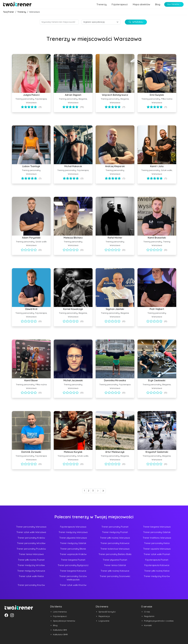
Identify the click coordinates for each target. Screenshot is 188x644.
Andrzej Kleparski (115, 166)
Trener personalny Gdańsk (157, 532)
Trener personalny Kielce (157, 543)
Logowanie (104, 621)
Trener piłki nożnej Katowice (115, 571)
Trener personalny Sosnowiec (115, 576)
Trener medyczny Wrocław (31, 565)
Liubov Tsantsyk (31, 166)
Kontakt (148, 625)
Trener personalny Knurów (31, 585)
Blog (158, 4)
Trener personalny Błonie (73, 549)
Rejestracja (104, 616)
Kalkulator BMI (60, 630)
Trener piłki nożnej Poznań (31, 560)
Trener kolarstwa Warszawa (115, 549)
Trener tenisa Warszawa (31, 554)
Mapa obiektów (141, 4)
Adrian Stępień (73, 95)
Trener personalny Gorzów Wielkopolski (73, 578)
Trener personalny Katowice (115, 543)
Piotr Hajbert (157, 309)
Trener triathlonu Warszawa (157, 538)
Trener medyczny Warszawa (73, 532)
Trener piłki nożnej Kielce (157, 571)
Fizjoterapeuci (120, 4)
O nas (147, 612)
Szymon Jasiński (115, 309)
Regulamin (149, 616)
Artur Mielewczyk (115, 452)
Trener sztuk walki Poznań (157, 554)
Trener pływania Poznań (115, 560)
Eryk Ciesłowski (157, 380)
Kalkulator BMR (60, 634)
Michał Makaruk (73, 166)
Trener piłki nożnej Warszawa (115, 538)
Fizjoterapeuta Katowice (157, 565)
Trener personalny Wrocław (31, 543)
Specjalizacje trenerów (64, 621)
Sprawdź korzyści (107, 612)
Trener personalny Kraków (31, 538)
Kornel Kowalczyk (73, 309)
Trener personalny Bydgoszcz (73, 565)
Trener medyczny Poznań (115, 532)
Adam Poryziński (31, 238)
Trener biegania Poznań (73, 560)
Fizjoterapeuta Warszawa (73, 527)
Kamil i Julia (157, 166)
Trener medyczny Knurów (157, 576)
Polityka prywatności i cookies (159, 621)
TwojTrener (9, 12)
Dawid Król (31, 309)
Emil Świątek (157, 95)
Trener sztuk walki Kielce (31, 576)
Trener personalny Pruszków (31, 549)
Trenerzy (102, 4)
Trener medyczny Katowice (31, 571)
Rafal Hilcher (115, 238)
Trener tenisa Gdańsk (115, 565)
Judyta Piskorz (31, 95)
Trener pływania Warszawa (73, 538)
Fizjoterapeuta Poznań (157, 560)
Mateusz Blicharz (73, 238)
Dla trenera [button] (173, 4)
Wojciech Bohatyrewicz (115, 95)
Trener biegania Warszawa (157, 527)
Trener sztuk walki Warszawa (31, 532)
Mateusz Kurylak (73, 452)
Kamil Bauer (31, 380)
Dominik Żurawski (31, 452)
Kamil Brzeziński (157, 238)
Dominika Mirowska (115, 380)
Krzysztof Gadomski (157, 452)
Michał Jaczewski (73, 380)
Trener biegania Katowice (73, 571)
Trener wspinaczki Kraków (73, 554)
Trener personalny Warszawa (31, 527)
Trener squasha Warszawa (157, 549)
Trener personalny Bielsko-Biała (115, 554)
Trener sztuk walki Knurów (73, 585)
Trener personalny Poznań (115, 527)
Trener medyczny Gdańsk (73, 543)
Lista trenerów (60, 612)
